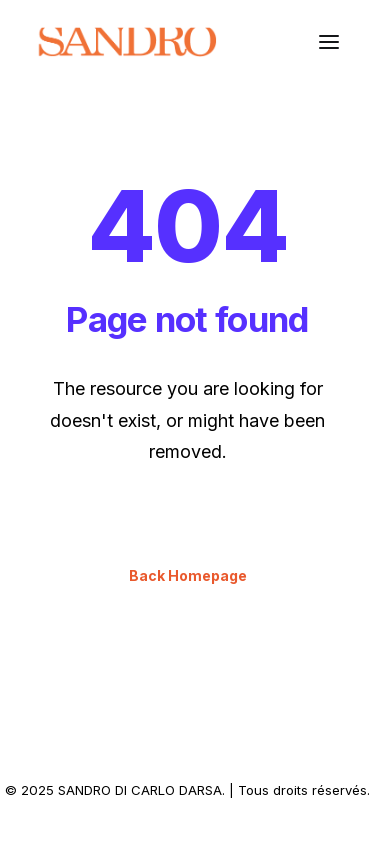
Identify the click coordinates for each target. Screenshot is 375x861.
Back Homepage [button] (188, 575)
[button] (329, 42)
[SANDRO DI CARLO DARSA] (126, 42)
